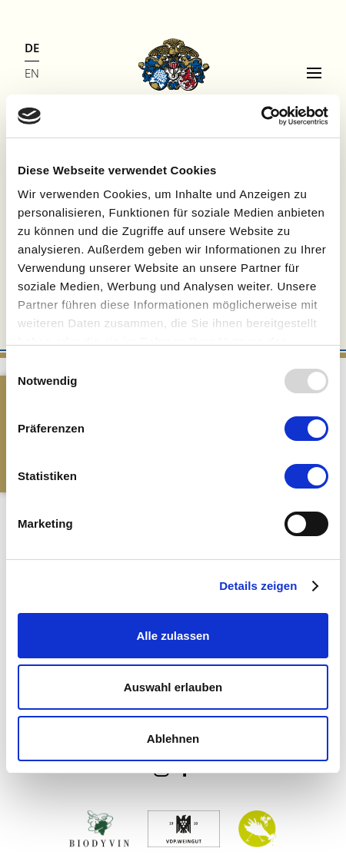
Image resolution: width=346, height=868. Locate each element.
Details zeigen (258, 586)
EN (32, 73)
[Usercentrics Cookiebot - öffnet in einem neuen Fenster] (261, 116)
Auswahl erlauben (173, 687)
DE (32, 48)
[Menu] (314, 73)
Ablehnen (173, 739)
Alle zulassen (173, 636)
